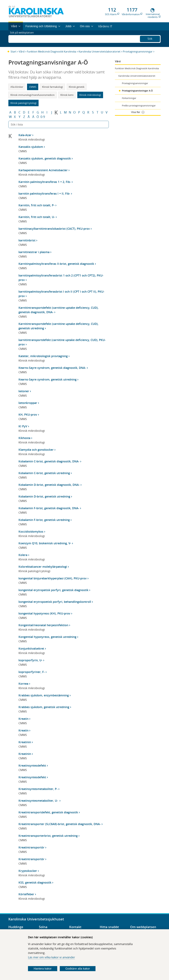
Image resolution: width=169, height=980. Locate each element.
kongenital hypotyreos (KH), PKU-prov (44, 613)
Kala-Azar (25, 135)
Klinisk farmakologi (52, 87)
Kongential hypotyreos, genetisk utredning (47, 637)
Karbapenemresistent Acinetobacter (43, 170)
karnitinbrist (27, 240)
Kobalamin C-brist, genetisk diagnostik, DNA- (49, 461)
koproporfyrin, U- (30, 660)
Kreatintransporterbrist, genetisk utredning (48, 836)
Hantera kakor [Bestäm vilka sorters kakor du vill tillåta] (43, 969)
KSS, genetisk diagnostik (35, 882)
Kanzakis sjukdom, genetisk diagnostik (45, 158)
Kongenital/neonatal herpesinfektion (43, 625)
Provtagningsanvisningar (138, 52)
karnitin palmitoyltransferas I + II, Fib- (44, 194)
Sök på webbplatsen (23, 39)
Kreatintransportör (31, 847)
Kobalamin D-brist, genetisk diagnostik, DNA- (49, 485)
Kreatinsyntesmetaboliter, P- (38, 789)
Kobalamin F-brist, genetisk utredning (44, 520)
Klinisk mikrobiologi (90, 95)
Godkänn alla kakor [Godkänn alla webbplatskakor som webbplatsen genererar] (78, 969)
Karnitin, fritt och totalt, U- (37, 217)
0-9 (43, 117)
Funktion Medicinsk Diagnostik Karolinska (52, 52)
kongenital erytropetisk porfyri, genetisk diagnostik (53, 590)
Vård (22, 52)
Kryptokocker (28, 871)
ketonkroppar (28, 403)
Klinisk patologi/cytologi (23, 103)
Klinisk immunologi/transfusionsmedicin (32, 95)
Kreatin (23, 719)
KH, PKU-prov (28, 415)
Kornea (23, 684)
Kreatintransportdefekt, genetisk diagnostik (48, 812)
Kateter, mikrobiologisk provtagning (43, 356)
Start (14, 52)
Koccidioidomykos (31, 531)
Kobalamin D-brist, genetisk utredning (44, 496)
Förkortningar (129, 98)
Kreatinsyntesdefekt (32, 765)
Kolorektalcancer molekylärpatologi (43, 567)
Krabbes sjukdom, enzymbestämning (44, 695)
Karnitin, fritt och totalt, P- (37, 205)
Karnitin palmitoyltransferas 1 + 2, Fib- (45, 182)
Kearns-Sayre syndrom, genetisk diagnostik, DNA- (52, 368)
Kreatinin (25, 742)
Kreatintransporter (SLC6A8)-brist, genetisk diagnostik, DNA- (60, 824)
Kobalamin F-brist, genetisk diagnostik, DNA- (49, 508)
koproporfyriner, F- (32, 672)
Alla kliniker (17, 87)
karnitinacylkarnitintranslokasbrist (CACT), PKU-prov (54, 229)
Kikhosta (24, 438)
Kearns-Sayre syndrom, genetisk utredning (48, 379)
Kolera (23, 555)
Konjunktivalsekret (31, 648)
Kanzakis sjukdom (31, 147)
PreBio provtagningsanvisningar (139, 106)
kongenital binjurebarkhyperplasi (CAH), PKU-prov (53, 578)
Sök (150, 38)
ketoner (24, 391)
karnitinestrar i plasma (34, 252)
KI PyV (23, 426)
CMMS (33, 87)
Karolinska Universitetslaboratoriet (100, 52)
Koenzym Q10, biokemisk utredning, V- (45, 543)
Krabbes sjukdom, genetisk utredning (44, 707)
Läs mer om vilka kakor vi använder (51, 957)
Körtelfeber (26, 894)
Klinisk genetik (77, 87)
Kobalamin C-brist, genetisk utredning (44, 473)
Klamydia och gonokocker (36, 450)
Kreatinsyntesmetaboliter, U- (39, 801)
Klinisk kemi (67, 95)
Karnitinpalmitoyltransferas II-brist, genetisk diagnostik (56, 264)
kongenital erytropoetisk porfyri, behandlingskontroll (55, 602)
